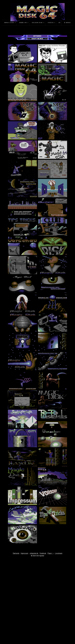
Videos (51, 23)
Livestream (59, 553)
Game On (23, 23)
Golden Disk (37, 23)
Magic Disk (9, 23)
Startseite (16, 553)
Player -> (50, 553)
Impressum (24, 553)
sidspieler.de (34, 553)
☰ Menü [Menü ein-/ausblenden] (67, 23)
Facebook (43, 553)
